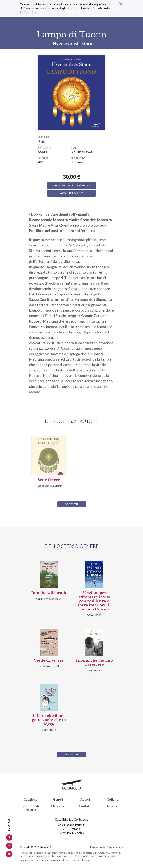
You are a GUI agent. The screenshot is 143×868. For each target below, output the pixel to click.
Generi (58, 799)
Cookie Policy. (28, 2)
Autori (85, 799)
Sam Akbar (94, 615)
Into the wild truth (49, 593)
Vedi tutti (72, 504)
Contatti (85, 806)
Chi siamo (58, 806)
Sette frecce (49, 480)
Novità (112, 806)
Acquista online (71, 193)
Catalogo (31, 799)
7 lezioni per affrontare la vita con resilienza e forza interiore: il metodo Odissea (94, 601)
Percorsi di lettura (31, 808)
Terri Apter (94, 670)
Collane (113, 799)
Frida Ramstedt (49, 666)
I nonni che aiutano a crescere (94, 662)
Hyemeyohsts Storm (73, 44)
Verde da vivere (49, 660)
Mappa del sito (115, 847)
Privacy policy (98, 847)
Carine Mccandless (49, 599)
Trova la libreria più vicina (71, 185)
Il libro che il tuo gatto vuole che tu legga (49, 720)
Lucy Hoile (49, 730)
